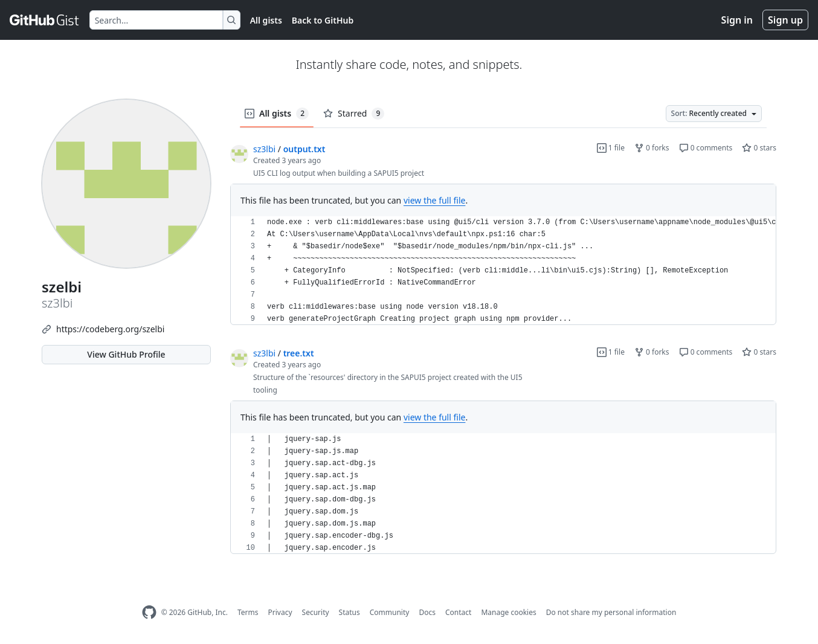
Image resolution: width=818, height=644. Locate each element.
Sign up (785, 20)
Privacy (280, 612)
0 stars (759, 148)
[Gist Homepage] (45, 20)
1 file (611, 148)
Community (390, 612)
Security (316, 612)
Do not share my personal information (611, 612)
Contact (458, 612)
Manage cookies (508, 612)
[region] (503, 271)
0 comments (706, 148)
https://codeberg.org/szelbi (110, 329)
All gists (266, 20)
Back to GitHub (323, 20)
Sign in (737, 20)
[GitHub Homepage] (149, 612)
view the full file (435, 200)
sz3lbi (264, 149)
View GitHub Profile (126, 354)
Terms (248, 612)
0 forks (652, 148)
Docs (427, 612)
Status (349, 612)
